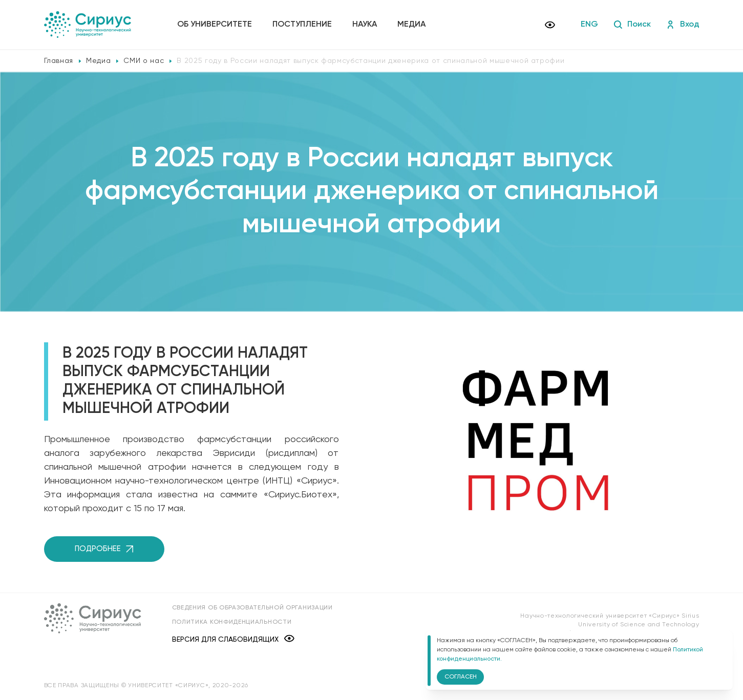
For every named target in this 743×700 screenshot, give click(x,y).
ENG (589, 25)
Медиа (411, 25)
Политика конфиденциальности (232, 622)
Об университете (215, 25)
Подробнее (104, 549)
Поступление (302, 25)
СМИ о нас (144, 61)
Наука (365, 25)
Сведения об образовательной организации (252, 608)
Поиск (632, 25)
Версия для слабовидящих (233, 639)
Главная (59, 61)
